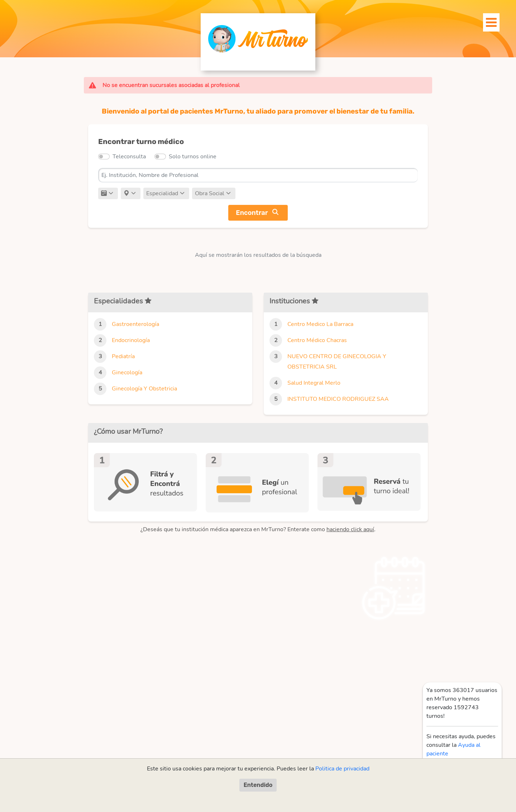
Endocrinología (131, 340)
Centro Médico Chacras (317, 340)
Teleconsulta (129, 157)
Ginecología (127, 373)
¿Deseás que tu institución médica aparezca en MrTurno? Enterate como (257, 529)
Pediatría (123, 356)
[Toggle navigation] (487, 20)
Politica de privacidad (342, 769)
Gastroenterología (135, 324)
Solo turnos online (193, 157)
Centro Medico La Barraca (320, 324)
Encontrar (252, 213)
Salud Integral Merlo (314, 383)
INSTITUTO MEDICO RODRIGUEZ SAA (338, 399)
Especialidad (162, 193)
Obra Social (210, 193)
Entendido (258, 785)
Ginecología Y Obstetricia (144, 389)
